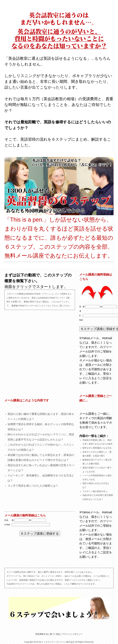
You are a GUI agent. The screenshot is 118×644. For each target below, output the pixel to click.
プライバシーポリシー (72, 634)
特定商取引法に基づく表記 (48, 634)
